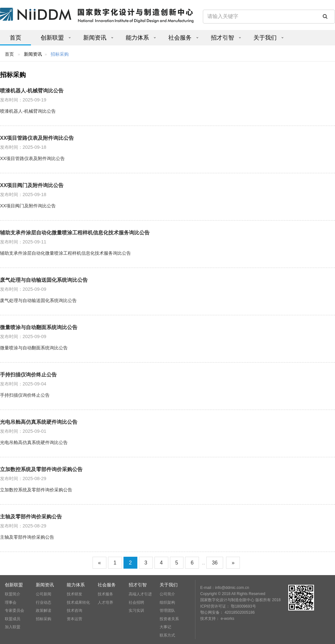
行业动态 (44, 602)
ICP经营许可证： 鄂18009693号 (228, 606)
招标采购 (44, 619)
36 (215, 563)
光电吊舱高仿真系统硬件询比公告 (39, 422)
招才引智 (222, 38)
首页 (15, 38)
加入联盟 (13, 627)
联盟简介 (13, 594)
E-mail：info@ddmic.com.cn (225, 588)
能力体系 (137, 38)
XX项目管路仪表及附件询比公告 (37, 138)
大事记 (165, 627)
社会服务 (180, 38)
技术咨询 (74, 611)
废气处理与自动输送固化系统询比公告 (44, 280)
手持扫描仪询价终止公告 (28, 375)
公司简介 (167, 594)
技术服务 (105, 594)
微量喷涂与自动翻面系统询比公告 (39, 327)
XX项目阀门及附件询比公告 (32, 185)
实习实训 (136, 611)
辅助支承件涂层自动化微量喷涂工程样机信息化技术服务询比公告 (75, 233)
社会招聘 (136, 602)
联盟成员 (13, 619)
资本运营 (74, 619)
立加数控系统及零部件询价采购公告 (41, 469)
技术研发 (74, 594)
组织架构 (167, 602)
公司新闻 (44, 594)
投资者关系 (169, 619)
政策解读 (44, 611)
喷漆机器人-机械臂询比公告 (32, 91)
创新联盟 (52, 38)
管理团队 (167, 611)
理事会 (11, 602)
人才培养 (105, 602)
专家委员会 (15, 611)
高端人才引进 (140, 594)
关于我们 (265, 38)
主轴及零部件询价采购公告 (31, 517)
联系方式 (167, 635)
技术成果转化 (78, 602)
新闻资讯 (95, 38)
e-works (227, 619)
